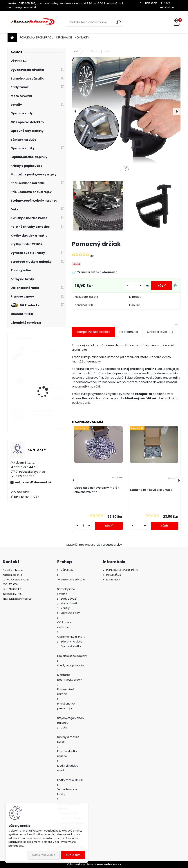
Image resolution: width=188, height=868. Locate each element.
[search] (119, 22)
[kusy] (132, 286)
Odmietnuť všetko (44, 855)
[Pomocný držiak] (126, 111)
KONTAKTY (82, 37)
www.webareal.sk (109, 864)
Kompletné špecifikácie (93, 332)
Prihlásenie (151, 3)
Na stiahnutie (129, 332)
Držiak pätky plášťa (44, 351)
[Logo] (33, 22)
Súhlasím (73, 855)
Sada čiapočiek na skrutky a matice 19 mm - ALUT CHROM (47, 388)
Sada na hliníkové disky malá (151, 490)
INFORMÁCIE (64, 37)
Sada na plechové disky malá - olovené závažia (97, 490)
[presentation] (75, 111)
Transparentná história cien (95, 272)
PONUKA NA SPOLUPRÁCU (37, 37)
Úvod (75, 51)
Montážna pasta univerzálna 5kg (42, 413)
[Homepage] (12, 38)
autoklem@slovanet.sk (33, 482)
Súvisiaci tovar (161, 332)
